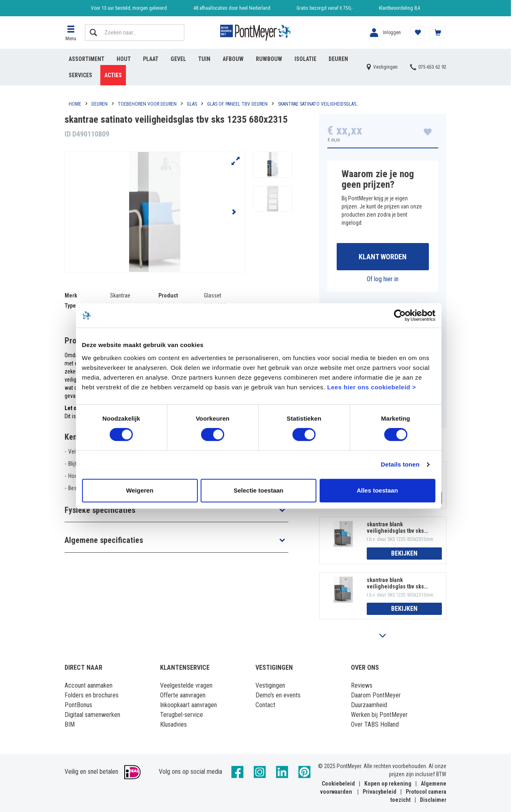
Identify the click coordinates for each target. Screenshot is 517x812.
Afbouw (233, 59)
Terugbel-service (182, 715)
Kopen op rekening (388, 784)
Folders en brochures (92, 695)
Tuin (204, 59)
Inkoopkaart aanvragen (188, 705)
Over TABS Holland (375, 724)
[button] (71, 33)
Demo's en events (278, 695)
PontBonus (78, 705)
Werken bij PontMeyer (379, 715)
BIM (70, 724)
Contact (265, 705)
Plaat (151, 59)
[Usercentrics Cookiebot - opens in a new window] (401, 326)
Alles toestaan (379, 500)
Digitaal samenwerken (92, 715)
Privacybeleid (380, 792)
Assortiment (87, 59)
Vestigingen (270, 685)
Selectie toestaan (258, 500)
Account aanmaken (89, 685)
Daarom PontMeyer (376, 695)
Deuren (338, 59)
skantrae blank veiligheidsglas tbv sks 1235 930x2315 (395, 583)
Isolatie (305, 59)
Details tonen (402, 474)
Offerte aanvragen (183, 695)
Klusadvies (173, 724)
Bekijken (404, 553)
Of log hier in (383, 279)
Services (80, 75)
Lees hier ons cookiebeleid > (355, 397)
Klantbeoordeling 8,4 (399, 8)
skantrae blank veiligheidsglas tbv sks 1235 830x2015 (395, 528)
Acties (113, 75)
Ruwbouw (269, 59)
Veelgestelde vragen (186, 685)
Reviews (362, 685)
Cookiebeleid (338, 784)
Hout (124, 59)
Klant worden (383, 257)
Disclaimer (433, 800)
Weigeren (138, 500)
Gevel (178, 59)
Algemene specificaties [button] (104, 540)
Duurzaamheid (369, 705)
